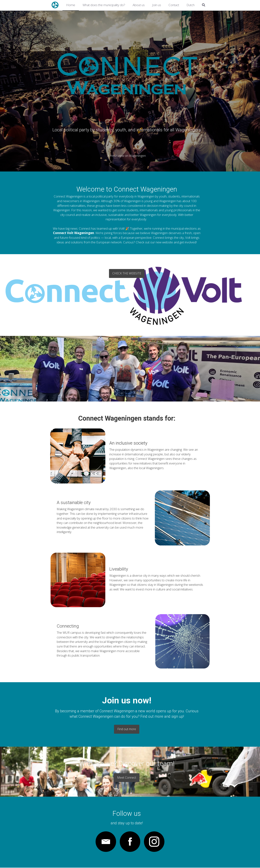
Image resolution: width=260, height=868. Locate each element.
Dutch (191, 5)
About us (139, 5)
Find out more (130, 729)
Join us (157, 5)
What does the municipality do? (104, 5)
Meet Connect (130, 778)
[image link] (106, 842)
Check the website (130, 272)
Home (71, 5)
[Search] (204, 5)
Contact (174, 5)
